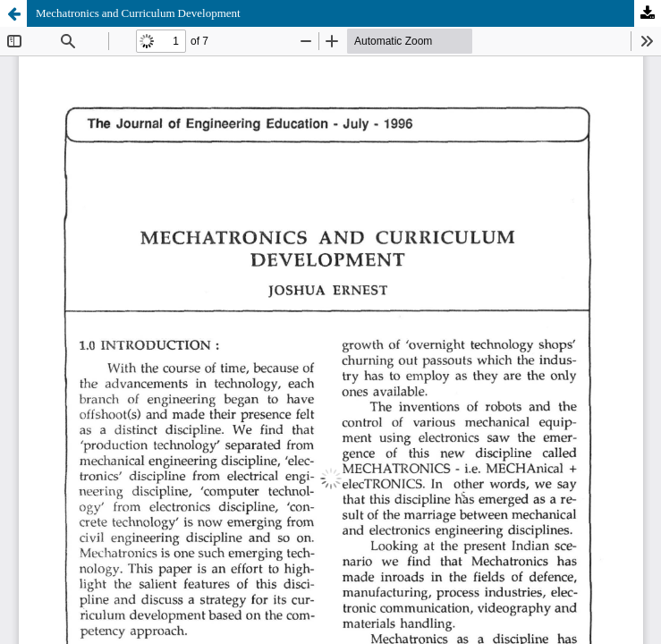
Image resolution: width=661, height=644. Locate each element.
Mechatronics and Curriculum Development (138, 13)
